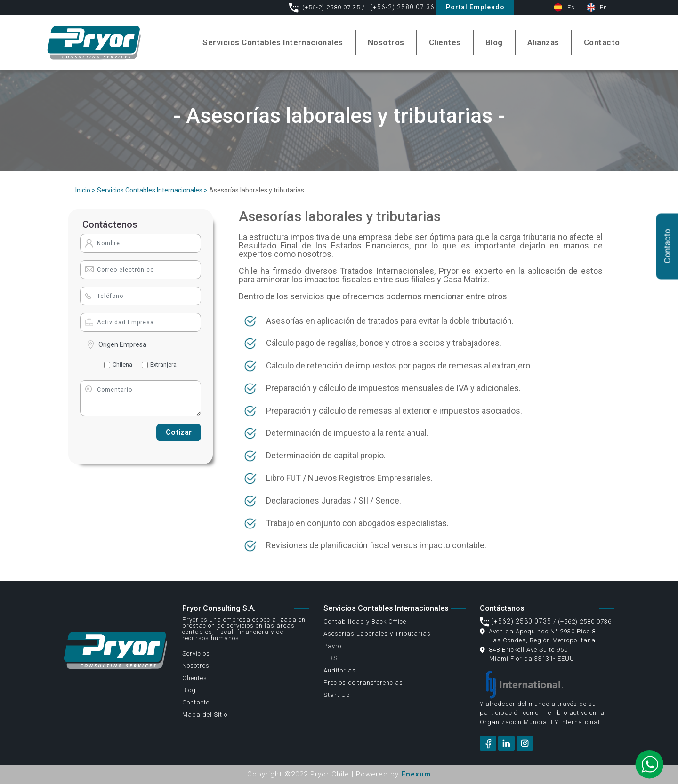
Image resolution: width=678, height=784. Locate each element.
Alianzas (543, 42)
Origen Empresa (122, 344)
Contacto (602, 42)
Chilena (122, 364)
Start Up (337, 695)
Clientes (445, 42)
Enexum (416, 774)
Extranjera (163, 364)
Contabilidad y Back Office (365, 621)
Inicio (83, 190)
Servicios (196, 653)
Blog (494, 42)
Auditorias (340, 670)
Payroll (334, 646)
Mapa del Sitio (205, 715)
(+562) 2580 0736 (585, 621)
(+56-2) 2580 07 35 (326, 7)
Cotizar (179, 432)
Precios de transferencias (363, 683)
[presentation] (116, 433)
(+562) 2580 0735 (516, 621)
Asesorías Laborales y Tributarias (377, 634)
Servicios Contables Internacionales (273, 42)
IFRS (331, 658)
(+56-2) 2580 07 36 (401, 7)
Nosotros (386, 42)
